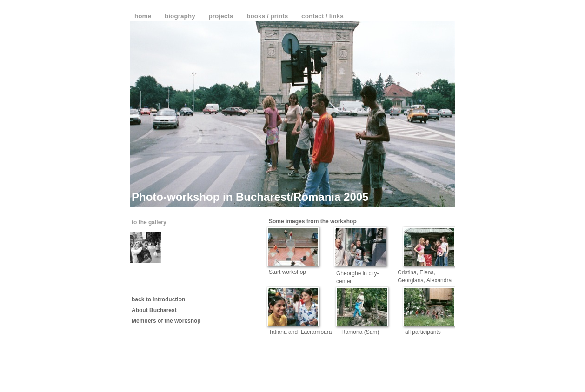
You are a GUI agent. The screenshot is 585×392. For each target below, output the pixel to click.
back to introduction (158, 299)
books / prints (268, 16)
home (144, 16)
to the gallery (149, 222)
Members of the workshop (166, 321)
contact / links (322, 16)
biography (181, 16)
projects (222, 16)
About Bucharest (154, 310)
